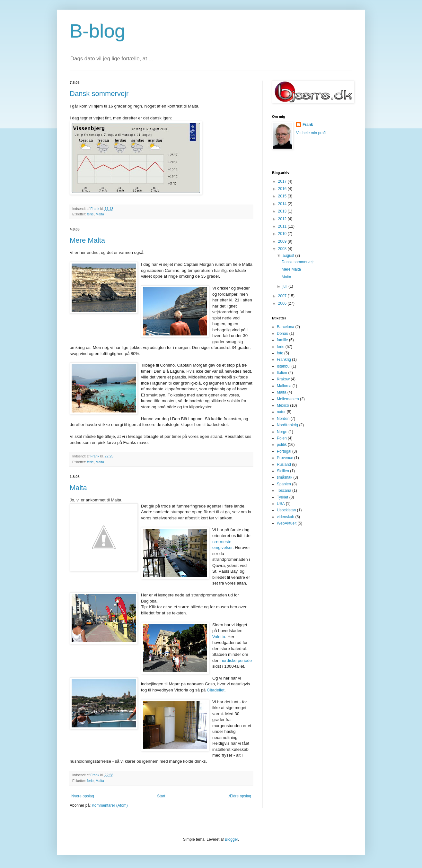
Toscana (284, 490)
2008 (283, 249)
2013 (283, 211)
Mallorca (284, 386)
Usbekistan (286, 510)
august (289, 256)
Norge (282, 432)
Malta (100, 214)
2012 (283, 219)
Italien (282, 373)
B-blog (97, 31)
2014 (283, 204)
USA (281, 504)
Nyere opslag (83, 796)
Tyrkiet (282, 497)
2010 (283, 234)
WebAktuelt (287, 523)
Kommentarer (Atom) (110, 805)
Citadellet (216, 690)
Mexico (283, 405)
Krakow (283, 379)
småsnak (285, 477)
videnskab (286, 517)
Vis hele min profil (311, 133)
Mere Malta (87, 240)
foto (280, 353)
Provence (285, 458)
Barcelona (286, 327)
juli (286, 286)
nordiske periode (236, 660)
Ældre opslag (240, 796)
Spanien (284, 484)
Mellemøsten (288, 399)
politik (282, 445)
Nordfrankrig (287, 425)
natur (281, 412)
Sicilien (283, 471)
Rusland (284, 464)
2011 (283, 226)
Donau (282, 334)
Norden (283, 419)
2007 (283, 296)
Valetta (219, 637)
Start (161, 796)
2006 (283, 303)
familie (282, 340)
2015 (283, 196)
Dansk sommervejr (99, 94)
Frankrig (284, 360)
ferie (90, 214)
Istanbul (284, 366)
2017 (283, 181)
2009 (283, 241)
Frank (308, 125)
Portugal (284, 451)
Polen (282, 438)
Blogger (231, 839)
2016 (283, 189)
